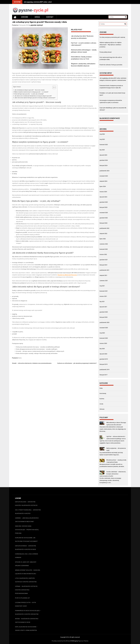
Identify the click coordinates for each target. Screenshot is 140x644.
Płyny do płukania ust (22, 598)
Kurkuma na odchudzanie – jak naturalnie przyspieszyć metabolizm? (77, 363)
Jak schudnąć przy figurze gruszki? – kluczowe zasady (29, 90)
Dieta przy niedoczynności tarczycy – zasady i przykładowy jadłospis (38, 347)
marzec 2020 (103, 343)
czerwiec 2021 (104, 281)
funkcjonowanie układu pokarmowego (66, 213)
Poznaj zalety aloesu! (106, 52)
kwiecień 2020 (104, 338)
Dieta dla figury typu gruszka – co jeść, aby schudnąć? (29, 94)
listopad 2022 (103, 223)
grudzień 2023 (104, 202)
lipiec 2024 (103, 186)
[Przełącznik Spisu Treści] (53, 87)
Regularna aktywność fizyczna (67, 275)
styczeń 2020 (103, 354)
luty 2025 (102, 150)
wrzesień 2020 (104, 328)
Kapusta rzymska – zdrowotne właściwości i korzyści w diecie (26, 548)
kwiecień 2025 (104, 145)
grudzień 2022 (104, 218)
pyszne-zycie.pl (37, 25)
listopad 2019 (103, 364)
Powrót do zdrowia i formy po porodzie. (111, 65)
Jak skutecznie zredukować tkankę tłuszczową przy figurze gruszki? (33, 96)
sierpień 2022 (103, 234)
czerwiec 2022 (104, 244)
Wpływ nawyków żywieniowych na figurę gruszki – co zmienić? (31, 92)
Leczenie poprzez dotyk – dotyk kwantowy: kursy (26, 604)
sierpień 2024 (103, 181)
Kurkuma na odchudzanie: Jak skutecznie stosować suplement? (26, 540)
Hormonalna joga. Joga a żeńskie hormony (27, 556)
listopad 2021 (103, 265)
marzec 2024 (103, 192)
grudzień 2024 (104, 160)
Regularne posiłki (22, 232)
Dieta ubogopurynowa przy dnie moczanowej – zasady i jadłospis (37, 349)
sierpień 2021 (103, 275)
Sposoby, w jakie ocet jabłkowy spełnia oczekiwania (26, 564)
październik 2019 (104, 370)
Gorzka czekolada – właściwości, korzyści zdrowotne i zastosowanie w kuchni (113, 474)
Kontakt (50, 17)
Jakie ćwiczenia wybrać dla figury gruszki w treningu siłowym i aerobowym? (35, 98)
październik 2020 (104, 322)
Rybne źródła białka (22, 241)
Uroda (37, 17)
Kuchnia (102, 399)
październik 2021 (104, 270)
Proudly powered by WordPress (61, 641)
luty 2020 (102, 349)
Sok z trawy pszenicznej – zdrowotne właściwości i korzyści (28, 512)
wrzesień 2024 (104, 176)
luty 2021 (102, 302)
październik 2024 (104, 171)
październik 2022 (104, 228)
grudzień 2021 (104, 260)
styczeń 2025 (103, 155)
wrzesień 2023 (104, 213)
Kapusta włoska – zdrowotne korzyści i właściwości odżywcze (26, 504)
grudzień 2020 (104, 312)
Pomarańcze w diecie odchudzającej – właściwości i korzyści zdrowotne (28, 612)
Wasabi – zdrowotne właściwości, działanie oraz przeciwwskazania (32, 363)
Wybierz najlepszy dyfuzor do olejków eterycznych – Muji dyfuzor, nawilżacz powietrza (111, 45)
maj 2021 (102, 286)
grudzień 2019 (104, 359)
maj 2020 (102, 333)
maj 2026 (102, 134)
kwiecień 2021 (104, 291)
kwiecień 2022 (104, 249)
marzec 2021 (103, 296)
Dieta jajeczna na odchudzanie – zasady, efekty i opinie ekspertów (26, 629)
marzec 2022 (103, 254)
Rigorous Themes (83, 641)
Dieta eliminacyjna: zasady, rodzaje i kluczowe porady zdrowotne (37, 353)
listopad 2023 (103, 207)
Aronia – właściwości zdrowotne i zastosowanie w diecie (27, 620)
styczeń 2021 (103, 307)
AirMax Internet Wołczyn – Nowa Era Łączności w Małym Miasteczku (28, 572)
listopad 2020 (103, 317)
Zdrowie (25, 17)
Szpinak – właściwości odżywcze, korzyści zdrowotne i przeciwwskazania (26, 590)
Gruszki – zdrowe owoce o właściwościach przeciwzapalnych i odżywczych (40, 351)
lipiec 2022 (103, 239)
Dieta (20, 358)
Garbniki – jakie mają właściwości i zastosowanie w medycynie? (27, 520)
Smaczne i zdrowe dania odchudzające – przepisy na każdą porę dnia (27, 530)
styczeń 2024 (103, 197)
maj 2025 (102, 139)
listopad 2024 (103, 165)
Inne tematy (103, 393)
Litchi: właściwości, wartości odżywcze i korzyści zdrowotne (26, 580)
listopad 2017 (103, 375)
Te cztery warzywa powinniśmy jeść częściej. (112, 37)
